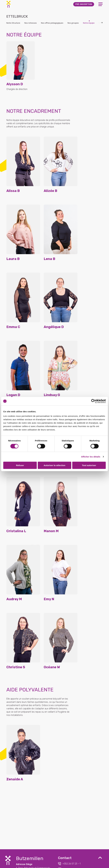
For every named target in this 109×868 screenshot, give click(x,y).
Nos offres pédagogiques (52, 23)
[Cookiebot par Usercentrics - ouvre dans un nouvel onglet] (93, 401)
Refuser (20, 465)
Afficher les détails (91, 457)
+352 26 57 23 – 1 (69, 864)
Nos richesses (31, 23)
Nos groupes (73, 23)
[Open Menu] (100, 4)
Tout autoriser (89, 465)
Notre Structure (13, 23)
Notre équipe (89, 23)
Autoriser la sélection (55, 465)
